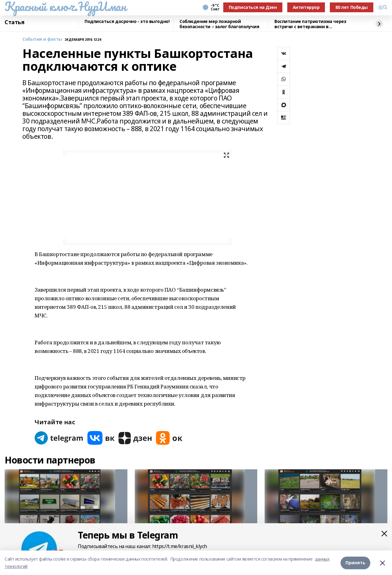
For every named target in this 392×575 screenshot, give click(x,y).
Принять (355, 563)
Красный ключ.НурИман (65, 6)
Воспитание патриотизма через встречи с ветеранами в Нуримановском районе (310, 24)
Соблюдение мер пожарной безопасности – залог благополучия (219, 24)
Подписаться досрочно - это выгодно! (127, 22)
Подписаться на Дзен (253, 7)
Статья (14, 22)
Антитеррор (306, 7)
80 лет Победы (352, 7)
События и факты (42, 39)
